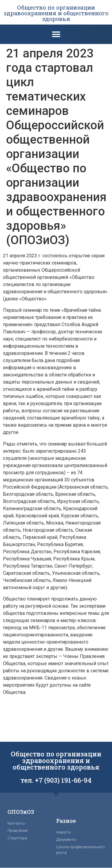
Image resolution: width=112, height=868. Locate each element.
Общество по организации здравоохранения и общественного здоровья (56, 13)
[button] (56, 34)
